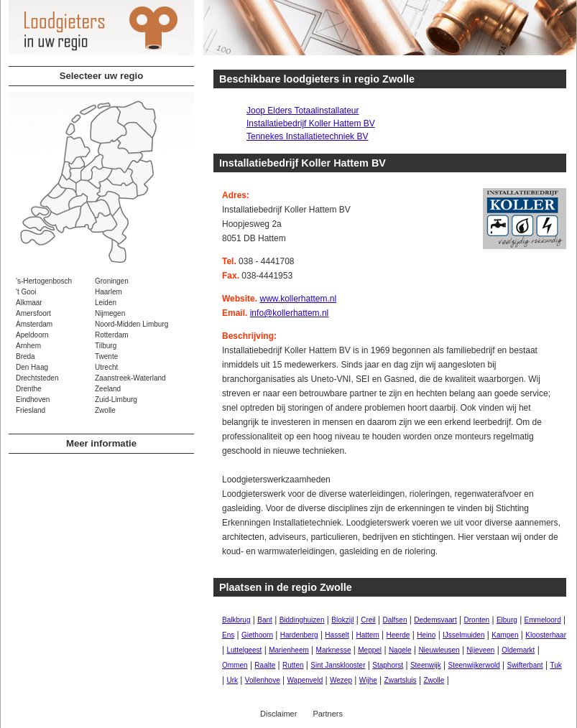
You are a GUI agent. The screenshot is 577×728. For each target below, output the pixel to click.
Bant (265, 620)
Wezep (341, 680)
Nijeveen (480, 650)
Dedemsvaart (435, 620)
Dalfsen (395, 620)
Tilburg (106, 346)
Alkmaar (29, 303)
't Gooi (26, 292)
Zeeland (108, 389)
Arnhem (28, 346)
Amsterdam (34, 324)
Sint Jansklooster (338, 665)
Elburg (507, 620)
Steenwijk (426, 665)
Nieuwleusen (439, 650)
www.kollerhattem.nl (298, 299)
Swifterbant (525, 665)
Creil (368, 620)
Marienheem (289, 650)
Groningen (112, 281)
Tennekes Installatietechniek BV (307, 136)
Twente (106, 356)
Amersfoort (33, 313)
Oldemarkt (518, 650)
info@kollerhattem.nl (290, 313)
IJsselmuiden (463, 635)
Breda (26, 356)
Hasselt (337, 635)
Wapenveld (305, 680)
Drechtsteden (37, 378)
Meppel (370, 650)
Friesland (31, 410)
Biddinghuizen (302, 620)
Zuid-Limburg (116, 400)
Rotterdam (112, 335)
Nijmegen (110, 313)
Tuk (555, 665)
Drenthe (29, 389)
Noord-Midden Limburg (131, 324)
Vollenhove (263, 680)
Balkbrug (236, 620)
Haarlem (109, 292)
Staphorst (388, 665)
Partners (328, 714)
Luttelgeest (244, 650)
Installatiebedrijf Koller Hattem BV (311, 123)
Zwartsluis (401, 680)
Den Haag (32, 367)
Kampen (505, 635)
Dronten (477, 620)
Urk (232, 680)
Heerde (398, 635)
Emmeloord (543, 620)
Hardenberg (299, 635)
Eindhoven (33, 400)
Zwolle (105, 410)
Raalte (265, 665)
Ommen (235, 665)
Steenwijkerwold (474, 665)
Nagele (400, 650)
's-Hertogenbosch (44, 281)
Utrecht (106, 367)
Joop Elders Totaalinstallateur (303, 111)
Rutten (293, 665)
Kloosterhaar (546, 635)
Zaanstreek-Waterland (130, 378)
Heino (426, 635)
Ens (228, 635)
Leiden (106, 303)
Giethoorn (257, 635)
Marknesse (334, 650)
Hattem (368, 635)
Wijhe (368, 680)
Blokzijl (342, 620)
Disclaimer (278, 714)
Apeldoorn (32, 335)
